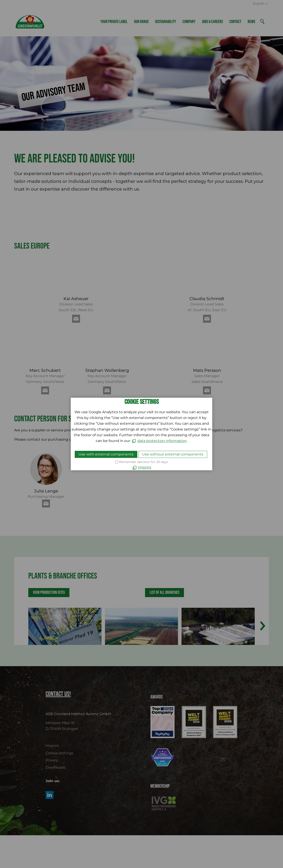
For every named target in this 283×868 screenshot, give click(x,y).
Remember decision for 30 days (143, 462)
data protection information (162, 441)
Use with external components (106, 454)
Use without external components (173, 454)
